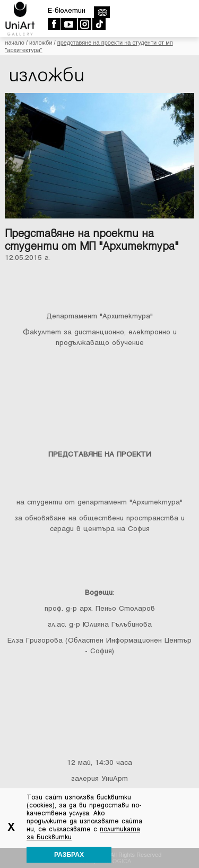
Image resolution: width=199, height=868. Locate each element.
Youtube (69, 24)
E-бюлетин (67, 10)
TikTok (98, 24)
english (102, 12)
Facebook (54, 24)
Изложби (41, 43)
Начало (14, 43)
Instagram (84, 24)
